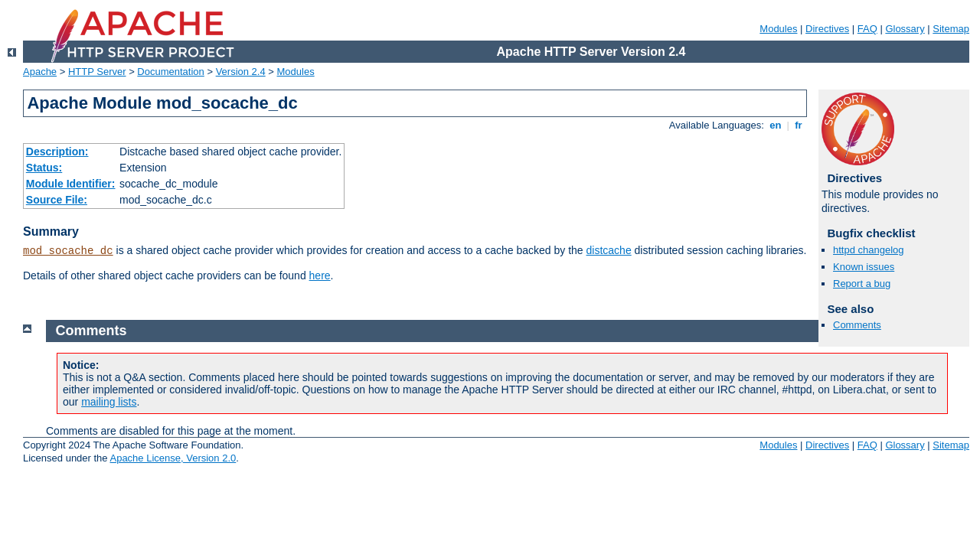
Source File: (57, 200)
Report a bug (862, 284)
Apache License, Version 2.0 (173, 458)
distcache (609, 250)
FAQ (867, 29)
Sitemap (951, 29)
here (320, 275)
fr (799, 125)
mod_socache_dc (68, 251)
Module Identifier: (71, 184)
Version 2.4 (241, 72)
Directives (827, 29)
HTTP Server (97, 72)
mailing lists (109, 402)
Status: (44, 168)
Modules (778, 29)
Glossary (905, 29)
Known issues (864, 267)
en (776, 125)
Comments (857, 325)
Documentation (170, 72)
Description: (57, 152)
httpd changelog (869, 250)
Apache (40, 72)
